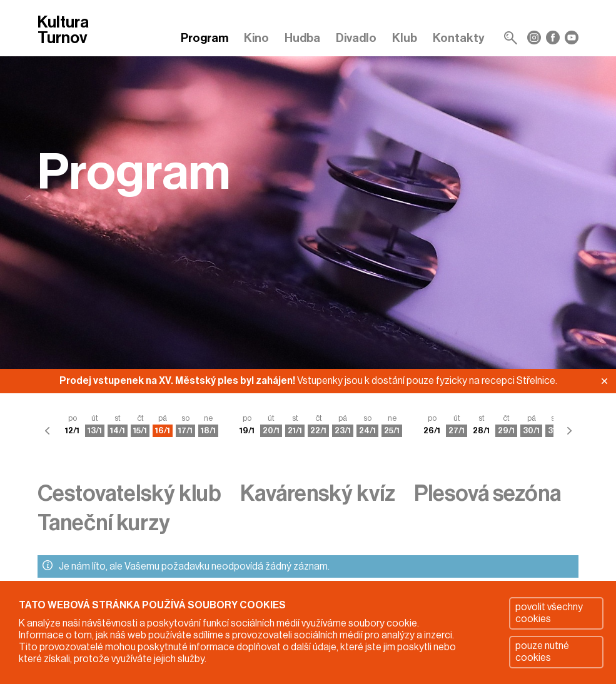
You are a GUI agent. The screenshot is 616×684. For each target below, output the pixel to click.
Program (204, 38)
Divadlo (356, 38)
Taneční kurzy (104, 523)
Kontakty (459, 38)
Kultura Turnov (63, 31)
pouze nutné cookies (542, 652)
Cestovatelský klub (129, 494)
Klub (405, 38)
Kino (256, 38)
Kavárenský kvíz (318, 494)
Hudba (302, 38)
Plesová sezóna (487, 494)
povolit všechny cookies (549, 613)
